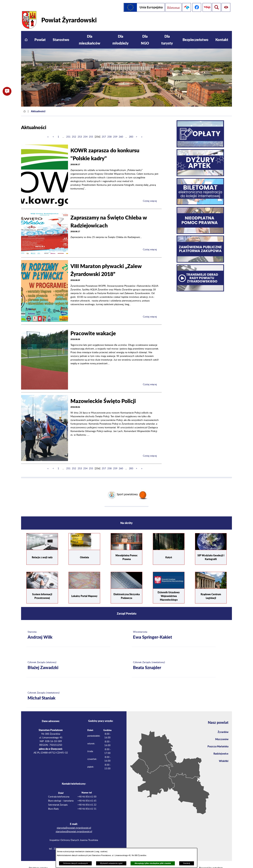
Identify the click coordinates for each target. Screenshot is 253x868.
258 (109, 130)
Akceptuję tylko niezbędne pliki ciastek (153, 863)
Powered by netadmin (211, 861)
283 (131, 130)
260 (121, 130)
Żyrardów (222, 725)
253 (80, 130)
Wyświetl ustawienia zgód (111, 863)
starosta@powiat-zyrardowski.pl (74, 821)
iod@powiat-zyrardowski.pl (84, 842)
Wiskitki (223, 756)
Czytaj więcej (150, 194)
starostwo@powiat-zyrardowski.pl (74, 824)
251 (68, 130)
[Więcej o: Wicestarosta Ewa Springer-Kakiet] (174, 628)
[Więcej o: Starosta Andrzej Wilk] (68, 628)
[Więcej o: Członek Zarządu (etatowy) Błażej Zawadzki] (68, 658)
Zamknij (186, 863)
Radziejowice (220, 748)
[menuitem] (26, 32)
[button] (7, 91)
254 (85, 130)
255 (91, 130)
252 (74, 130)
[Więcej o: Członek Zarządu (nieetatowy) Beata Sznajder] (174, 658)
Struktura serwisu (38, 861)
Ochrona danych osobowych (75, 863)
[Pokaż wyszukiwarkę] (226, 7)
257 (104, 130)
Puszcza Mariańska (217, 740)
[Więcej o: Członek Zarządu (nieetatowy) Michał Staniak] (68, 689)
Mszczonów (221, 732)
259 (115, 130)
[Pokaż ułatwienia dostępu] (216, 7)
